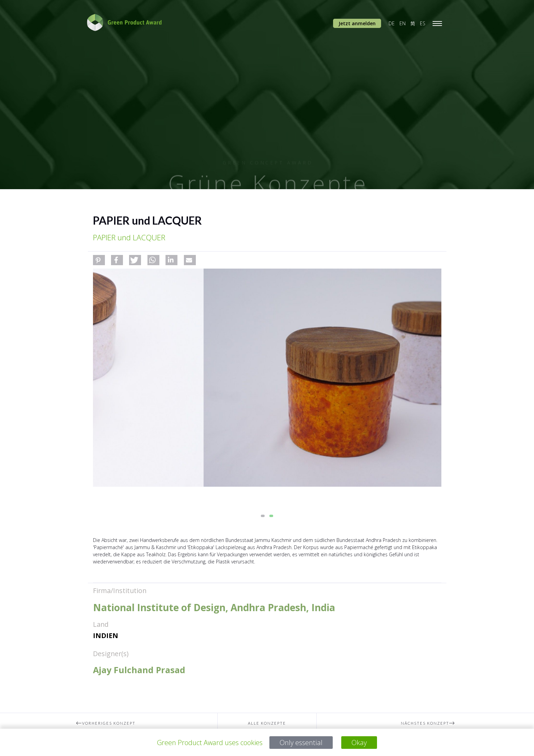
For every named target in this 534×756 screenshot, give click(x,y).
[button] (99, 260)
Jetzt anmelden (357, 23)
